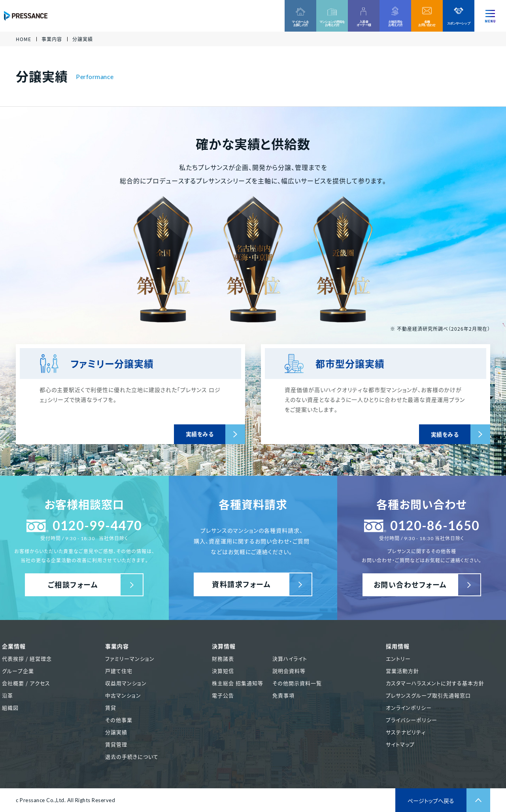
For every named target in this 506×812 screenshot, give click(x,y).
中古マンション (123, 695)
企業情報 (14, 646)
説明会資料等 (289, 671)
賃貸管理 (116, 744)
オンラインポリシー (409, 707)
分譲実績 (116, 732)
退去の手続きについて (132, 756)
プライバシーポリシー (412, 720)
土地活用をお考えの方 (395, 23)
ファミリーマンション (130, 658)
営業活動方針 (402, 671)
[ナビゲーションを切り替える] (490, 16)
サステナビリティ (406, 732)
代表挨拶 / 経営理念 (27, 658)
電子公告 (223, 695)
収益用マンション (126, 683)
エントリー (398, 658)
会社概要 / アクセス (26, 683)
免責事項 (283, 695)
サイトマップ (400, 744)
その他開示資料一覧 (297, 683)
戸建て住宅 (119, 671)
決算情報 (224, 646)
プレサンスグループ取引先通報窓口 (428, 695)
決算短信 (223, 671)
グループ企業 (18, 671)
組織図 (10, 707)
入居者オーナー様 (364, 23)
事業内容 (52, 39)
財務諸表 (223, 658)
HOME (24, 39)
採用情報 (398, 646)
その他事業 (119, 720)
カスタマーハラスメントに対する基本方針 (435, 683)
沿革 (8, 695)
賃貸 (111, 707)
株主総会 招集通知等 (238, 683)
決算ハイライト (290, 658)
